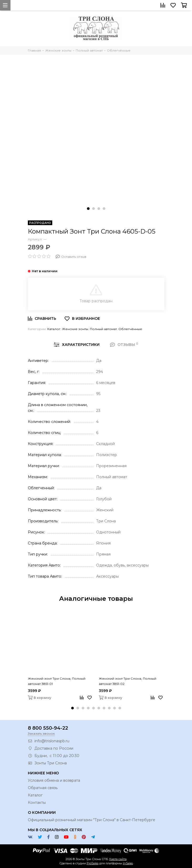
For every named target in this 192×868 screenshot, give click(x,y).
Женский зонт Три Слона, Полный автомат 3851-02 (128, 681)
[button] (88, 209)
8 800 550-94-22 (48, 728)
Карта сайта (118, 859)
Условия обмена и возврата (54, 780)
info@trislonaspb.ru (52, 741)
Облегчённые (130, 329)
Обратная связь (43, 788)
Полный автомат (103, 329)
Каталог (54, 329)
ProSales (93, 863)
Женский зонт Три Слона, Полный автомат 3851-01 (57, 681)
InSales (128, 863)
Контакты (37, 803)
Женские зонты (75, 329)
